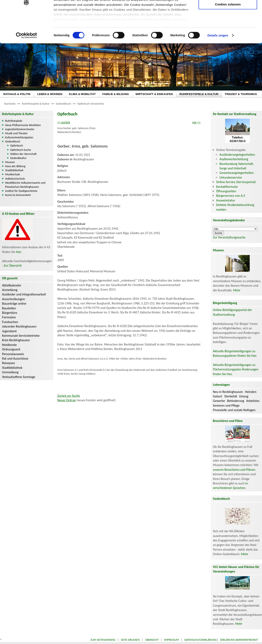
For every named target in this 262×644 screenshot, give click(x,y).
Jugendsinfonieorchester (20, 129)
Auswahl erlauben (228, 24)
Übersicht (152, 640)
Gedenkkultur (18, 158)
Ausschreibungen (13, 299)
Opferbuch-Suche (21, 150)
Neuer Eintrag (66, 400)
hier (18, 252)
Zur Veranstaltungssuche (229, 237)
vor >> (196, 122)
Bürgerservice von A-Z (231, 196)
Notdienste (9, 345)
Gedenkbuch (63, 104)
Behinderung (235, 401)
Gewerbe (219, 401)
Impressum (171, 640)
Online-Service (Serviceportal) (236, 182)
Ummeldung (10, 372)
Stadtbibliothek (14, 170)
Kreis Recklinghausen (16, 340)
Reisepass (8, 363)
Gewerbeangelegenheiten (237, 173)
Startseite (10, 104)
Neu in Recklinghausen (228, 392)
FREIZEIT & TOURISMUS (241, 94)
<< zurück (64, 122)
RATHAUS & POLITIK (17, 94)
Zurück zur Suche (69, 396)
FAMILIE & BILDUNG (116, 94)
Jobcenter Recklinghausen (19, 326)
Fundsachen (10, 322)
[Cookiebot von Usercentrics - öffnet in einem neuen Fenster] (27, 65)
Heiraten (251, 392)
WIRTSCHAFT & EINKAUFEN (154, 94)
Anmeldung (10, 290)
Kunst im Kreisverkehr (18, 195)
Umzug (244, 396)
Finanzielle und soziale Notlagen (234, 410)
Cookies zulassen (228, 34)
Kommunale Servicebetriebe (21, 336)
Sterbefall (231, 396)
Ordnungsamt (11, 349)
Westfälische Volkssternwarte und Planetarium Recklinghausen (25, 185)
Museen (10, 162)
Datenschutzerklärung (201, 640)
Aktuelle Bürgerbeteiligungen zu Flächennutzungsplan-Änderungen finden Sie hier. (236, 369)
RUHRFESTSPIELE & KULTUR (199, 94)
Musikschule (13, 174)
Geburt (218, 396)
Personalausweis (13, 354)
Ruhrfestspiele (14, 121)
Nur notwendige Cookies (228, 12)
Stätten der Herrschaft (23, 154)
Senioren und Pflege (226, 405)
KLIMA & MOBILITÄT (82, 94)
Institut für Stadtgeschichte (21, 191)
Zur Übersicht (13, 266)
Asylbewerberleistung (234, 159)
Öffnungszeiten (226, 191)
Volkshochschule (15, 179)
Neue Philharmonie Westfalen (23, 125)
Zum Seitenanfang (103, 640)
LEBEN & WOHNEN (50, 94)
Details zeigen (218, 65)
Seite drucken (130, 640)
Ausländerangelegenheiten (237, 155)
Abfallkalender (12, 285)
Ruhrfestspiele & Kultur (36, 104)
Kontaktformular (227, 187)
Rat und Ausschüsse (15, 358)
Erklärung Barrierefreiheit (239, 640)
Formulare (9, 317)
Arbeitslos (253, 401)
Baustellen (9, 308)
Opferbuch (17, 145)
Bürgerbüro (10, 313)
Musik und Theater (16, 133)
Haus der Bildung (15, 166)
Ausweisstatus (226, 200)
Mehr (237, 290)
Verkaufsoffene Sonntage (19, 377)
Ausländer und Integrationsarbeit (24, 294)
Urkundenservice (231, 177)
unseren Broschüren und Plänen (234, 470)
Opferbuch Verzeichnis (91, 104)
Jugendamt (9, 331)
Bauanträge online (14, 304)
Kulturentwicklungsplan (19, 137)
